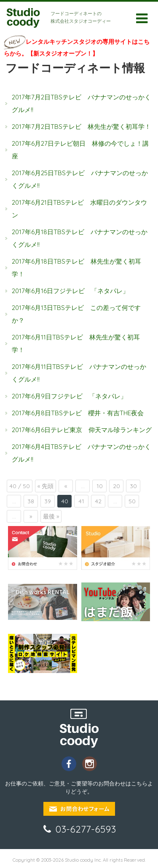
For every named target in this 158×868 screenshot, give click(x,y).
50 (132, 501)
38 (31, 501)
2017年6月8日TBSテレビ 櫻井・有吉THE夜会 (81, 413)
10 (100, 486)
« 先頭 (46, 486)
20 (116, 486)
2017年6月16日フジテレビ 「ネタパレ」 (74, 291)
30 (133, 486)
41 (81, 501)
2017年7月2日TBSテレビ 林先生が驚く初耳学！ (81, 127)
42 (98, 501)
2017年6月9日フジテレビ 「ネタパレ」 (72, 396)
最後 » (51, 516)
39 (48, 501)
